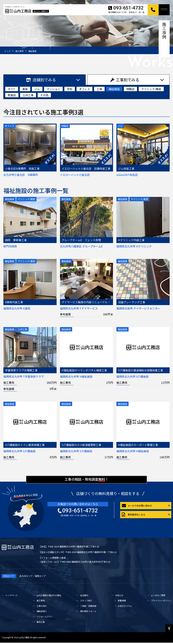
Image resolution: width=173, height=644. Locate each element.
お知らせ (119, 597)
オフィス (84, 89)
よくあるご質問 (158, 597)
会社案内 (84, 597)
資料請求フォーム (88, 613)
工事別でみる (125, 80)
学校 (70, 89)
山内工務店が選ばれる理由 (49, 597)
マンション (53, 89)
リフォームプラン (45, 618)
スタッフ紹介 (86, 602)
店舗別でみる (41, 80)
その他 (44, 95)
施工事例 (41, 602)
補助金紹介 (42, 613)
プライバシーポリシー (161, 602)
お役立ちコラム (125, 607)
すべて (12, 89)
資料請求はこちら (134, 516)
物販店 (130, 89)
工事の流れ (42, 607)
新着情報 (122, 602)
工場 (99, 89)
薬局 (25, 89)
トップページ (11, 597)
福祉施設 (114, 89)
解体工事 (41, 623)
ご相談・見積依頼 (88, 607)
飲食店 (12, 95)
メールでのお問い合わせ (137, 507)
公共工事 (28, 95)
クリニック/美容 (151, 89)
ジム (37, 89)
